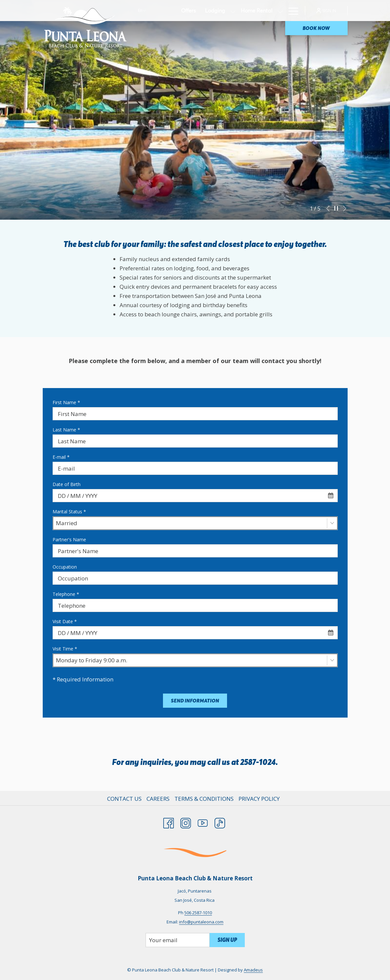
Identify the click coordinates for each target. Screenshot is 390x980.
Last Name (66, 430)
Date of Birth (67, 484)
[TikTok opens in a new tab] (220, 822)
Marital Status (69, 512)
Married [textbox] (67, 523)
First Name (66, 402)
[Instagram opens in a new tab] (186, 822)
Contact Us (124, 799)
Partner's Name (69, 539)
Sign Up (227, 940)
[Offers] (188, 11)
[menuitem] (125, 799)
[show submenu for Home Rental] (280, 11)
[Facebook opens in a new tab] (169, 822)
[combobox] (195, 496)
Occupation (65, 567)
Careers (158, 799)
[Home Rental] (257, 11)
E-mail (61, 457)
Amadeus (253, 970)
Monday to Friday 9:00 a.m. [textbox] (92, 660)
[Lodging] (215, 11)
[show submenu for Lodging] (233, 11)
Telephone (66, 594)
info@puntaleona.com (201, 922)
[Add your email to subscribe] (178, 940)
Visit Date (65, 621)
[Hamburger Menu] (291, 11)
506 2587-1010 (198, 913)
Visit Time (65, 649)
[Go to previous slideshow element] (328, 208)
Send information (195, 701)
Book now (316, 28)
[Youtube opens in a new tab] (203, 822)
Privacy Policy (259, 799)
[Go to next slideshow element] (345, 208)
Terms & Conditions (204, 799)
